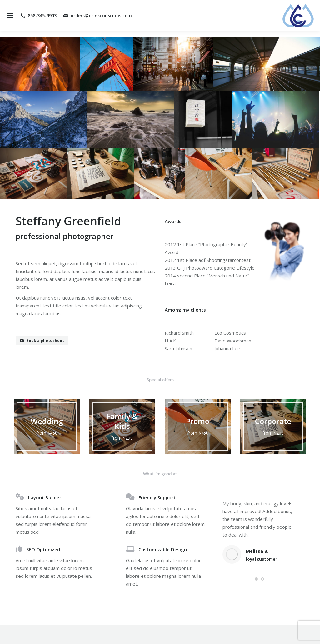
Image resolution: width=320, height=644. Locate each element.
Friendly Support (157, 497)
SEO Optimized (43, 549)
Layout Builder (45, 497)
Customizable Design (163, 549)
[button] (256, 579)
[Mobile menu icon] (10, 16)
